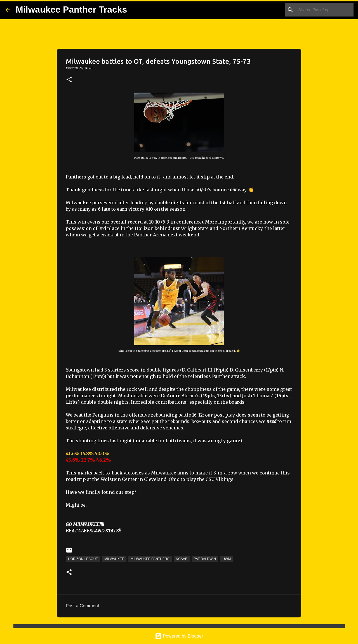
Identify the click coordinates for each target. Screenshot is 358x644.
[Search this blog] (324, 10)
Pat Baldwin (205, 559)
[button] (69, 80)
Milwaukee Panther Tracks (71, 10)
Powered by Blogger (179, 636)
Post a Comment (82, 606)
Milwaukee (114, 559)
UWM (227, 559)
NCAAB (182, 559)
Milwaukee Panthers (150, 559)
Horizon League (83, 559)
